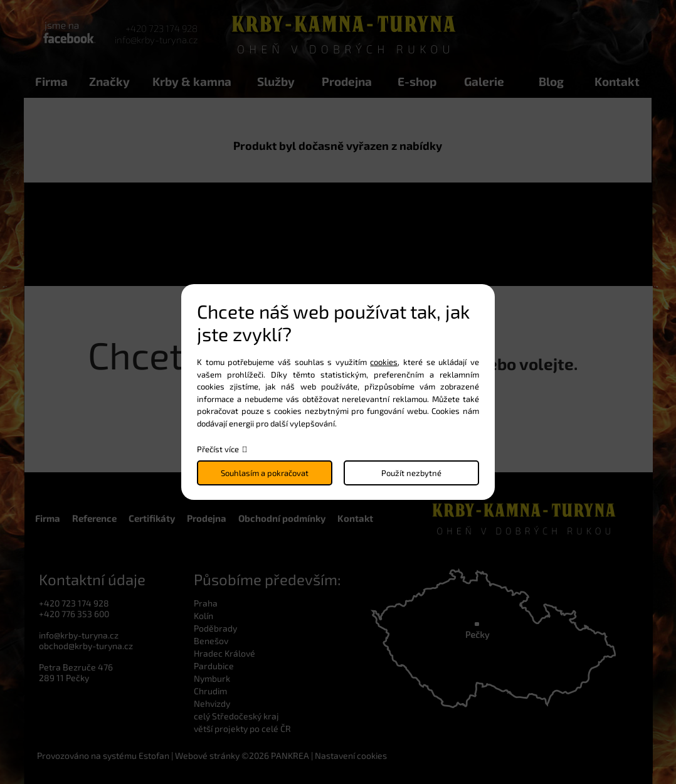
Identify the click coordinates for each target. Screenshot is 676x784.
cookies (384, 362)
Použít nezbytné (411, 473)
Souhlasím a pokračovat (265, 473)
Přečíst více (218, 449)
